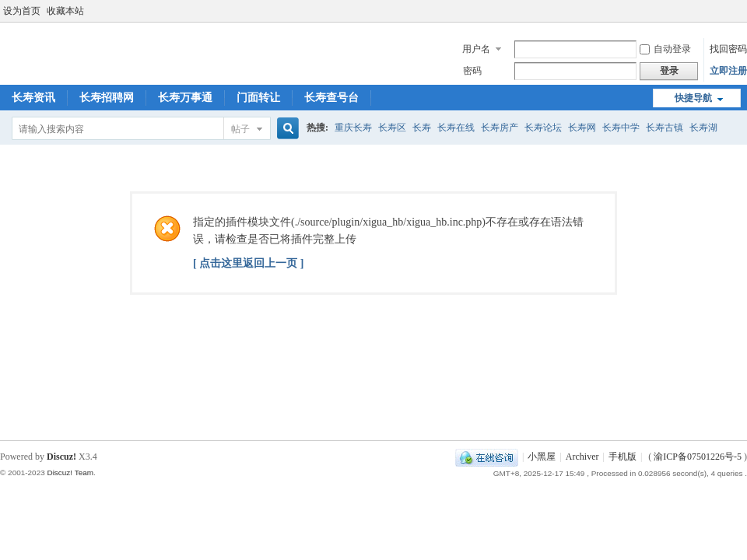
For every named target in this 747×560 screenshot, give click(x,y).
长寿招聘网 (107, 98)
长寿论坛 (543, 128)
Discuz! (61, 457)
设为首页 (22, 11)
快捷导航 (693, 98)
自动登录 (665, 49)
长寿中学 (621, 128)
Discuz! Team (70, 472)
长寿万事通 (185, 98)
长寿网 (582, 128)
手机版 (622, 457)
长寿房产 (500, 128)
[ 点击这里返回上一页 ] (248, 263)
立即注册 (728, 71)
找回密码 (728, 49)
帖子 (240, 129)
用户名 (476, 49)
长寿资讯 (33, 98)
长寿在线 (456, 128)
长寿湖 (703, 128)
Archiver (582, 457)
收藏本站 (65, 11)
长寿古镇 (665, 128)
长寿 (422, 128)
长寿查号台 (331, 98)
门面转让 (258, 98)
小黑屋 (542, 457)
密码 (472, 71)
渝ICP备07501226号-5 (698, 457)
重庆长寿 (353, 128)
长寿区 (392, 128)
